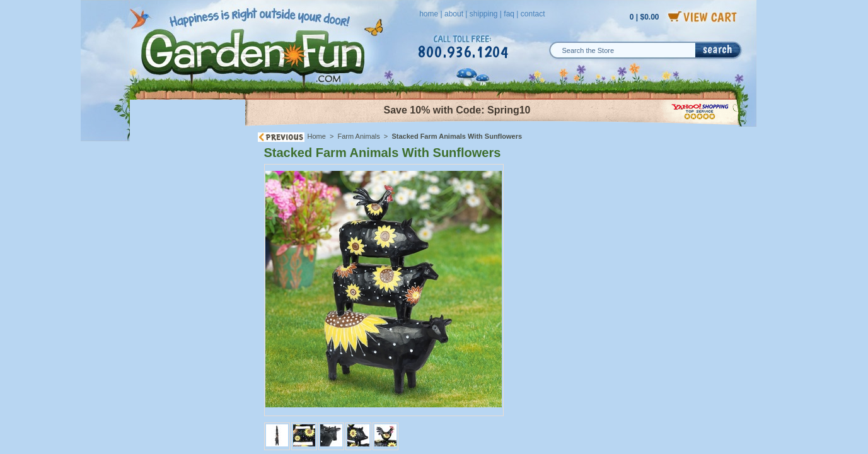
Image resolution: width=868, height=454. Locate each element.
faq (509, 14)
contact (533, 14)
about (454, 14)
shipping (484, 14)
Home (317, 136)
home (429, 14)
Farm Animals (359, 136)
